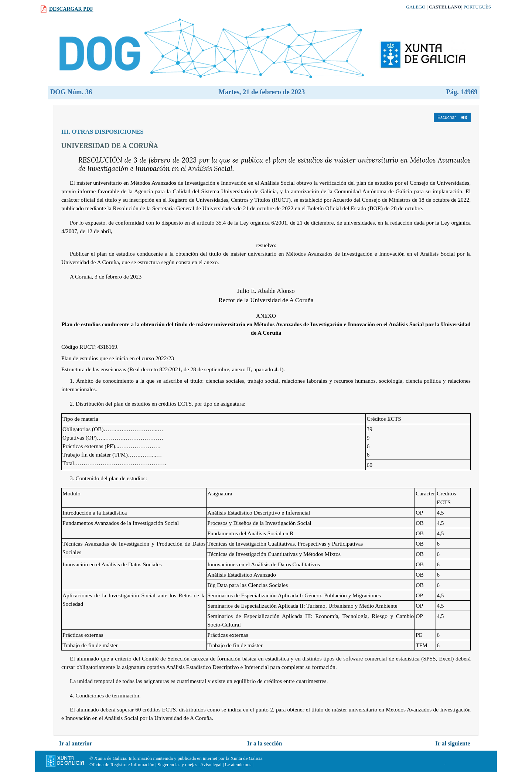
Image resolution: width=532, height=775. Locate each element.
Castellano (445, 7)
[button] (452, 117)
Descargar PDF (71, 9)
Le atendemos (238, 765)
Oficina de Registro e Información (122, 765)
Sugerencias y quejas (178, 765)
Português (477, 7)
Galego (416, 7)
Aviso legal (211, 765)
